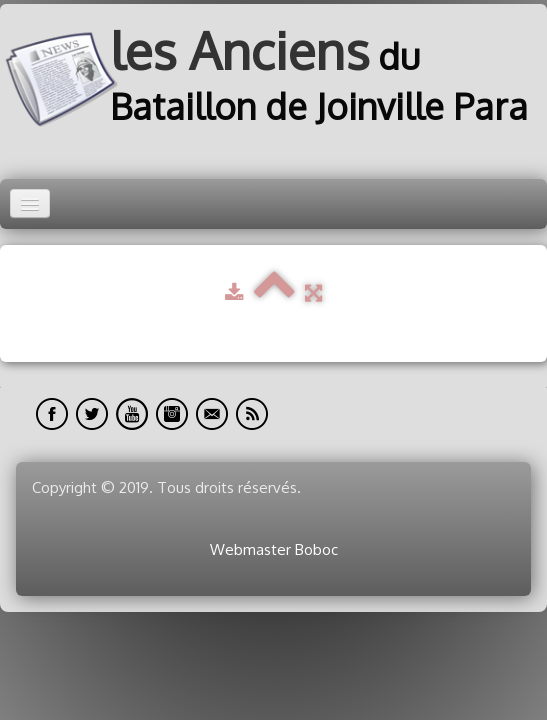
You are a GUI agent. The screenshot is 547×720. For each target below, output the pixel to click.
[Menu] (30, 203)
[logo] (273, 79)
